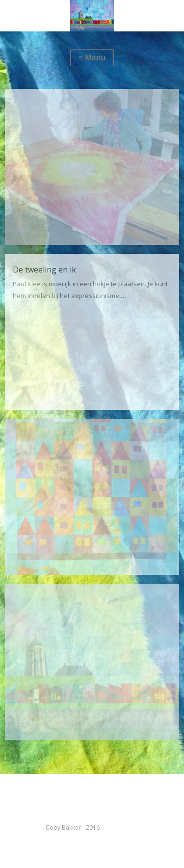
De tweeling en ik (44, 270)
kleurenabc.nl (120, 827)
